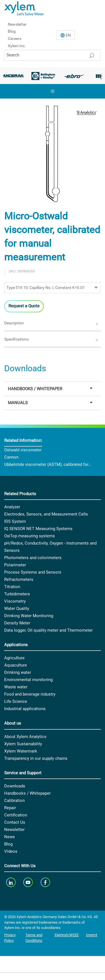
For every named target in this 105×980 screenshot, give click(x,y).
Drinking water (18, 672)
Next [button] (101, 76)
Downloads (15, 786)
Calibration (14, 801)
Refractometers (19, 579)
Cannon (11, 457)
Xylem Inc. (17, 46)
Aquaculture (16, 665)
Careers (15, 39)
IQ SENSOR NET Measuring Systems (38, 529)
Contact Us (15, 822)
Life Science (16, 701)
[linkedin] (11, 882)
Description (14, 323)
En (68, 35)
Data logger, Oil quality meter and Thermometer (48, 630)
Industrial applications (25, 709)
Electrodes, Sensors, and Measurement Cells (46, 514)
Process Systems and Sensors (33, 572)
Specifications (16, 339)
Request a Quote (24, 306)
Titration (12, 587)
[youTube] (29, 882)
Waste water (16, 687)
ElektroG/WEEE (67, 935)
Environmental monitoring (28, 680)
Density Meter (17, 623)
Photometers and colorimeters (33, 558)
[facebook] (46, 882)
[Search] (53, 55)
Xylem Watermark (21, 751)
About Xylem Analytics (25, 737)
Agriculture (14, 658)
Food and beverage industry (30, 694)
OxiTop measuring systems (30, 536)
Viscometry (15, 601)
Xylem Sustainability (23, 744)
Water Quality (17, 608)
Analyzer (12, 507)
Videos (11, 851)
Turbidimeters (17, 594)
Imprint (92, 935)
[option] (43, 76)
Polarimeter (15, 565)
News (10, 837)
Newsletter (17, 24)
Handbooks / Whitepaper (27, 793)
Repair (10, 808)
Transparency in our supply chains (36, 758)
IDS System (15, 521)
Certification (16, 815)
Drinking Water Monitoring (29, 616)
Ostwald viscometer (23, 450)
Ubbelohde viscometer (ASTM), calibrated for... (48, 464)
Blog (12, 31)
